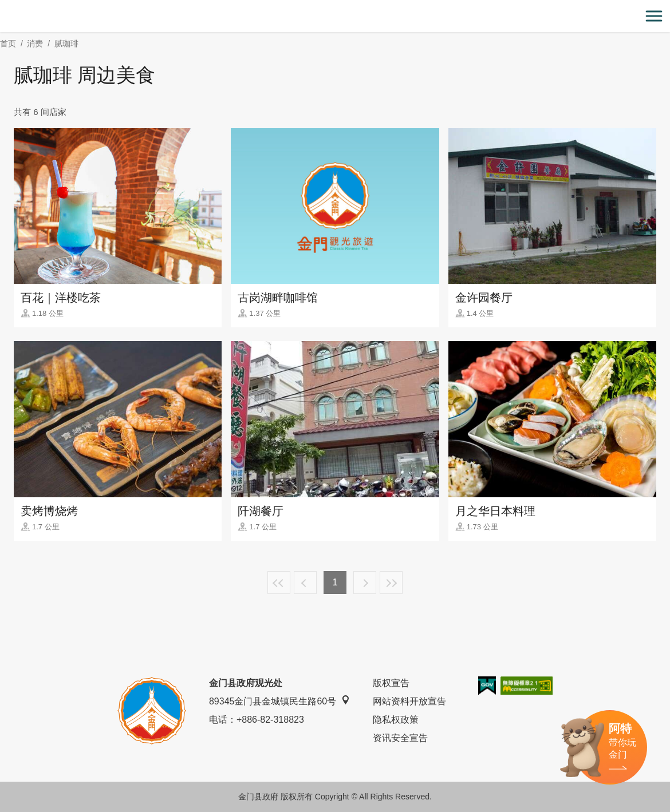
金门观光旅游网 (335, 16)
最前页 (279, 583)
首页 (8, 43)
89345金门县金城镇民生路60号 (279, 701)
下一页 (365, 583)
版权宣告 (391, 683)
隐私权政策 (396, 720)
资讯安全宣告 (400, 738)
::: (4, 7)
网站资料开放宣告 (409, 701)
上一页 (305, 583)
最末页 (391, 583)
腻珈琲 (66, 43)
